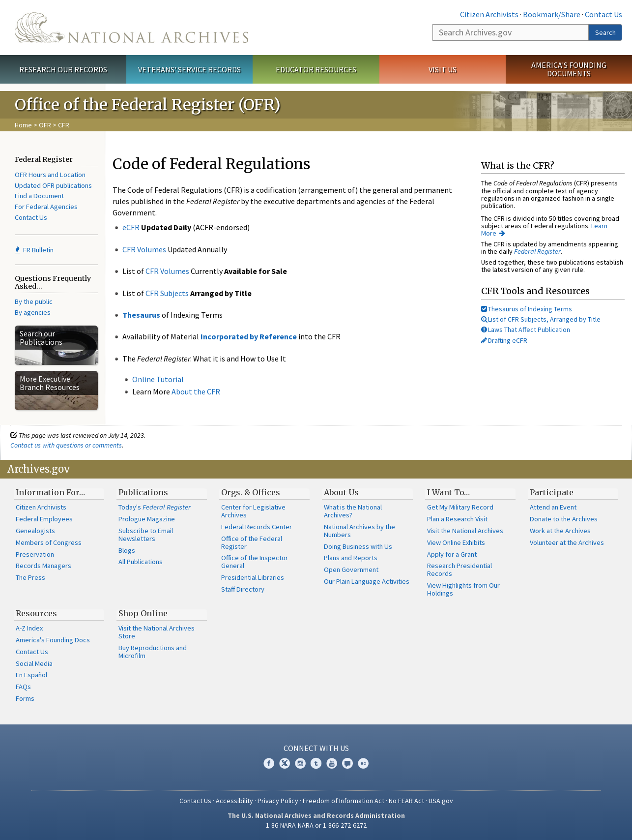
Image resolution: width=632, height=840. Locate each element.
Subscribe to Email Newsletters (146, 535)
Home (23, 125)
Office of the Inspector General (255, 562)
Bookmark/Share (552, 14)
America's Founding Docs (53, 640)
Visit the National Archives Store (157, 632)
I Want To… (448, 492)
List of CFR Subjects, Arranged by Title (541, 319)
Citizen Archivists (489, 14)
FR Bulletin (34, 250)
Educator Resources (316, 69)
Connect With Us (316, 748)
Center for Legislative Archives (253, 511)
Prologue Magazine (147, 519)
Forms (25, 698)
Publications (143, 492)
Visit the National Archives (465, 531)
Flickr (363, 763)
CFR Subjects (167, 293)
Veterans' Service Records (189, 69)
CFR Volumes (144, 249)
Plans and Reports (351, 558)
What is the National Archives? (353, 511)
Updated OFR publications (53, 185)
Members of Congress (49, 542)
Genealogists (35, 531)
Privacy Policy (278, 801)
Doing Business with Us (358, 546)
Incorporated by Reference (249, 336)
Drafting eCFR (504, 340)
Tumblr (316, 763)
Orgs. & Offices (251, 492)
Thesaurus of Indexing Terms (527, 309)
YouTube (332, 763)
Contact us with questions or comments (66, 445)
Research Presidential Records (460, 570)
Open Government (351, 570)
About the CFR (196, 391)
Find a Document (39, 196)
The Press (30, 577)
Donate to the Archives (564, 519)
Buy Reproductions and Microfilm (153, 652)
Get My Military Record (460, 507)
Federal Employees (44, 519)
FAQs (23, 687)
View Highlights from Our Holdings (463, 589)
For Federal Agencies (46, 207)
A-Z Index (29, 628)
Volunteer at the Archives (567, 542)
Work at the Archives (560, 531)
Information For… (50, 492)
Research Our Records (63, 69)
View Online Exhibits (456, 542)
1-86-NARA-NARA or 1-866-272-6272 (316, 825)
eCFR (131, 227)
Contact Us (603, 14)
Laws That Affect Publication (526, 330)
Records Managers (43, 566)
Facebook (269, 763)
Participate (552, 492)
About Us (341, 492)
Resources (36, 613)
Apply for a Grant (452, 554)
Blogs (127, 550)
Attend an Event (553, 507)
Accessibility (234, 801)
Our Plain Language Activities (367, 581)
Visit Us (443, 69)
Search (605, 32)
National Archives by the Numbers (359, 531)
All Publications (141, 562)
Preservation (35, 554)
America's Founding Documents (569, 69)
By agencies (33, 312)
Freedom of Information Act (344, 801)
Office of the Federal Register (252, 542)
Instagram (300, 763)
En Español (31, 675)
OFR (45, 125)
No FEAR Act (406, 801)
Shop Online (143, 613)
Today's (155, 507)
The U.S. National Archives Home (131, 28)
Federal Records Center (257, 527)
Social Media (34, 663)
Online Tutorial (158, 379)
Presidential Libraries (253, 577)
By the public (34, 301)
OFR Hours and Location (50, 175)
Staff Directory (243, 589)
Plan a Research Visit (457, 519)
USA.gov (441, 801)
